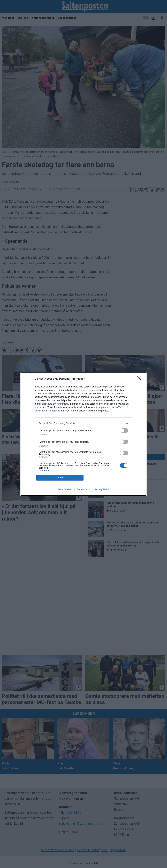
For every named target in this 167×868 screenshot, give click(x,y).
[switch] (124, 430)
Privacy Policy (102, 489)
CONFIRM (60, 478)
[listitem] (83, 423)
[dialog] (83, 434)
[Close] (140, 379)
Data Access (83, 489)
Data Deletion (65, 489)
